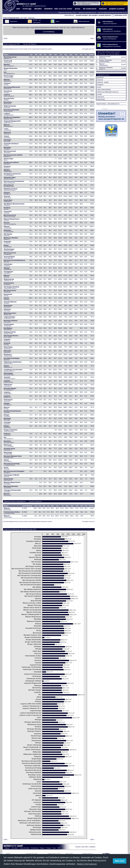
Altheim (8, 461)
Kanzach (10, 223)
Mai (50, 55)
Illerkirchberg (8, 348)
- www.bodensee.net (113, 104)
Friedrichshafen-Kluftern (12, 513)
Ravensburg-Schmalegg (12, 464)
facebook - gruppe (103, 82)
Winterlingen (8, 453)
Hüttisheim (7, 310)
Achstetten (7, 423)
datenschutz (101, 99)
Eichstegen (7, 140)
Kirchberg (7, 208)
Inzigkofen (7, 340)
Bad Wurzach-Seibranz (11, 163)
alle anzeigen (93, 15)
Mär (41, 55)
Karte (57, 21)
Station (6, 55)
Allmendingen (9, 374)
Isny (9, 73)
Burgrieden (7, 242)
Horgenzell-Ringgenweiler (12, 122)
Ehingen (7, 415)
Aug (66, 55)
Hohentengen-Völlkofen (11, 476)
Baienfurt (9, 65)
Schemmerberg (9, 284)
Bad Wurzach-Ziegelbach (12, 118)
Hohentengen (8, 400)
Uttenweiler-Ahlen (10, 178)
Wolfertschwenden (10, 107)
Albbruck (7, 509)
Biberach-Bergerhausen (12, 220)
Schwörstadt (8, 61)
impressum (101, 97)
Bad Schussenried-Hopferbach (14, 182)
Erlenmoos (7, 133)
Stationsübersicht (84, 21)
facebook (100, 80)
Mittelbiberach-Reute (11, 189)
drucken (78, 847)
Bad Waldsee (8, 329)
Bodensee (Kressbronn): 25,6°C (68, 13)
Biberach (8, 125)
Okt (76, 55)
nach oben (85, 847)
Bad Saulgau (8, 235)
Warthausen (8, 355)
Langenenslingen (9, 317)
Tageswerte (14, 21)
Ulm (9, 438)
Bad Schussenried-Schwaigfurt (14, 472)
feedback (92, 847)
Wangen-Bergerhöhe (11, 69)
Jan (31, 55)
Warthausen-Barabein (11, 238)
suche (99, 87)
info (22, 18)
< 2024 (5, 38)
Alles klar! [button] (120, 861)
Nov (81, 55)
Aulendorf (9, 378)
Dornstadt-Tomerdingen (12, 359)
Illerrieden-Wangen (10, 389)
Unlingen (8, 404)
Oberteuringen (9, 159)
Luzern (7, 129)
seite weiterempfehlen (104, 89)
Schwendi (7, 344)
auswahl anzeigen (82, 15)
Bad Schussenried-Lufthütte (13, 156)
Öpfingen (8, 269)
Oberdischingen (9, 250)
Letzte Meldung (27, 506)
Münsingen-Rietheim (11, 321)
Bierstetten (7, 148)
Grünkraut (7, 84)
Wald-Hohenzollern (10, 314)
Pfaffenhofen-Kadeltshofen (13, 363)
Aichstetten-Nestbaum (11, 144)
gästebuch (100, 77)
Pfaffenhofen (8, 385)
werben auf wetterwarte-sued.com (108, 92)
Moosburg (7, 167)
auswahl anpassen (105, 15)
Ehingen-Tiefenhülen (11, 430)
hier (68, 27)
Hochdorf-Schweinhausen (12, 412)
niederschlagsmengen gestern (111, 52)
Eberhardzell (8, 295)
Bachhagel (7, 419)
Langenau (8, 381)
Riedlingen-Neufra (10, 333)
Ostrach (7, 137)
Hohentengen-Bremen (11, 336)
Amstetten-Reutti (9, 449)
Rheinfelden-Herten (10, 58)
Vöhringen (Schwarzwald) (12, 491)
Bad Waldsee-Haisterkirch (12, 174)
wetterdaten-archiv (120, 15)
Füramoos (7, 434)
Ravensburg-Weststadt (11, 110)
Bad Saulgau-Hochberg (11, 287)
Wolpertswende (9, 280)
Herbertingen (8, 265)
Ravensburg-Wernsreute (12, 88)
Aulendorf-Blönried (10, 302)
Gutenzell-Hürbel (9, 257)
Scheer (6, 468)
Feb (36, 55)
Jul (61, 55)
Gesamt (91, 55)
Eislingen (7, 193)
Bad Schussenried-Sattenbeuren (14, 261)
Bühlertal (8, 80)
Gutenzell (7, 197)
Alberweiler (7, 351)
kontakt (99, 94)
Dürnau (8, 246)
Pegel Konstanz (101, 104)
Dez (86, 55)
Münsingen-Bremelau (11, 487)
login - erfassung (29, 18)
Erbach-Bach (8, 201)
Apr (45, 55)
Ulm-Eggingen (8, 272)
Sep (71, 55)
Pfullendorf (9, 231)
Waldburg (8, 171)
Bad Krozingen (9, 76)
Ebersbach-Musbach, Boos (13, 457)
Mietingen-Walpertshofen (12, 483)
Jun (55, 55)
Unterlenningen (9, 325)
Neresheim (9, 442)
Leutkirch (9, 95)
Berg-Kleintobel (9, 99)
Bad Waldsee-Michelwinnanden (14, 204)
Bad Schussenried (10, 152)
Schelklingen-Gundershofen (13, 370)
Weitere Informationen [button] (87, 864)
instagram (100, 85)
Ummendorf (8, 212)
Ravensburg (8, 92)
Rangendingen (9, 479)
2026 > (93, 38)
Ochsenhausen (9, 186)
